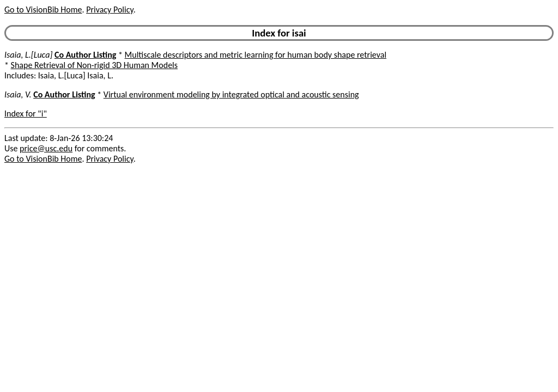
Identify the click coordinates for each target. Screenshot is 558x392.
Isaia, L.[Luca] (28, 55)
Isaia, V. (18, 94)
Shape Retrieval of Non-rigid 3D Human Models (94, 65)
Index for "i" (26, 114)
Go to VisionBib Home (43, 10)
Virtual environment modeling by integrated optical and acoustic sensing (231, 94)
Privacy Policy (110, 10)
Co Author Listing (85, 55)
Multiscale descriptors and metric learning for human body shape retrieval (256, 55)
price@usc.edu (46, 148)
